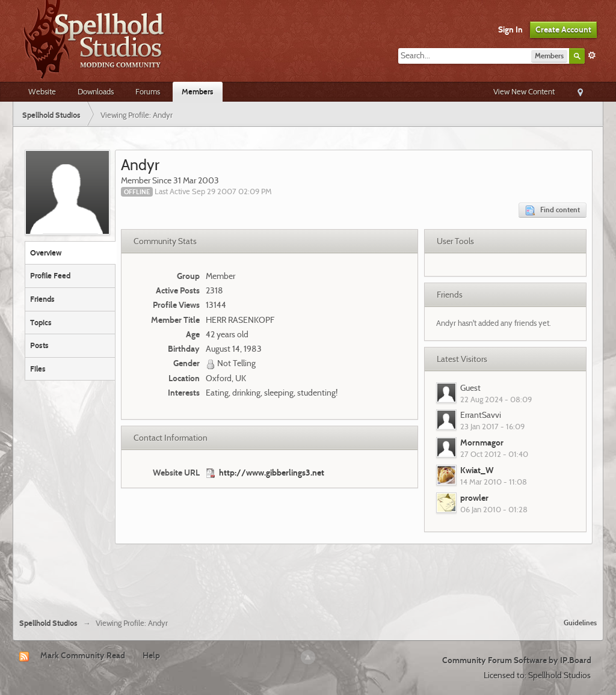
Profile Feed (50, 275)
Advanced (592, 55)
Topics (41, 322)
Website (42, 91)
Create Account (563, 29)
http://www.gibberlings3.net (272, 473)
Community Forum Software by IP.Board (517, 660)
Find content (553, 210)
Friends (42, 299)
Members (198, 91)
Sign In (510, 29)
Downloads (96, 91)
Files (38, 369)
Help (151, 655)
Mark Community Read (83, 655)
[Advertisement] (308, 577)
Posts (39, 345)
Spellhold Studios (48, 623)
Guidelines (580, 623)
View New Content (524, 91)
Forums (148, 91)
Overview (46, 253)
